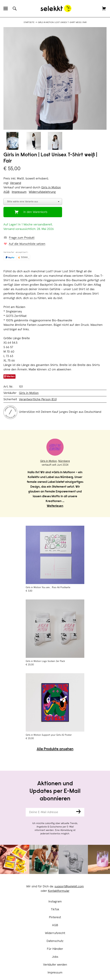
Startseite (29, 22)
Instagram (55, 902)
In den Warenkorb (35, 212)
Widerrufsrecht (55, 933)
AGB (55, 925)
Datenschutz (55, 941)
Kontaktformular (59, 891)
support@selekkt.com (69, 886)
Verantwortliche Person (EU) (38, 399)
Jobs (55, 957)
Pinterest (55, 917)
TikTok (55, 909)
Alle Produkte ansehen (55, 749)
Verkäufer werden (55, 965)
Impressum (55, 973)
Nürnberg (64, 461)
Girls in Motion (51, 188)
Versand (16, 183)
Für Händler (55, 949)
